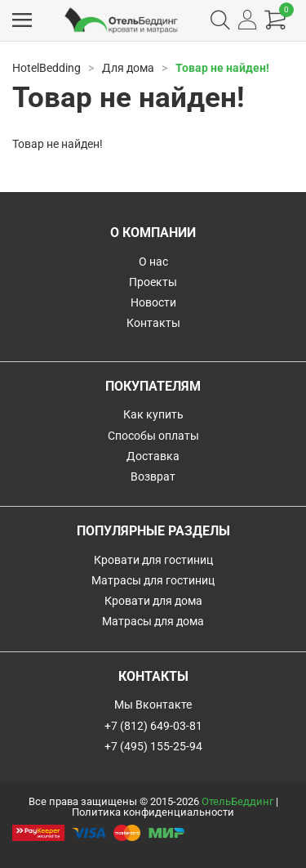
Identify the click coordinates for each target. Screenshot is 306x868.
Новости (153, 302)
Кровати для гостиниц (153, 560)
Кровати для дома (153, 601)
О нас (153, 262)
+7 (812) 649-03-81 (153, 726)
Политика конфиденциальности (153, 812)
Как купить (153, 414)
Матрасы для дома (153, 621)
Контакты (153, 323)
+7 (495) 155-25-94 (153, 746)
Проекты (153, 282)
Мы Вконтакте (153, 705)
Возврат (153, 477)
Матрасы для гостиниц (153, 580)
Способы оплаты (153, 436)
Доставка (153, 456)
